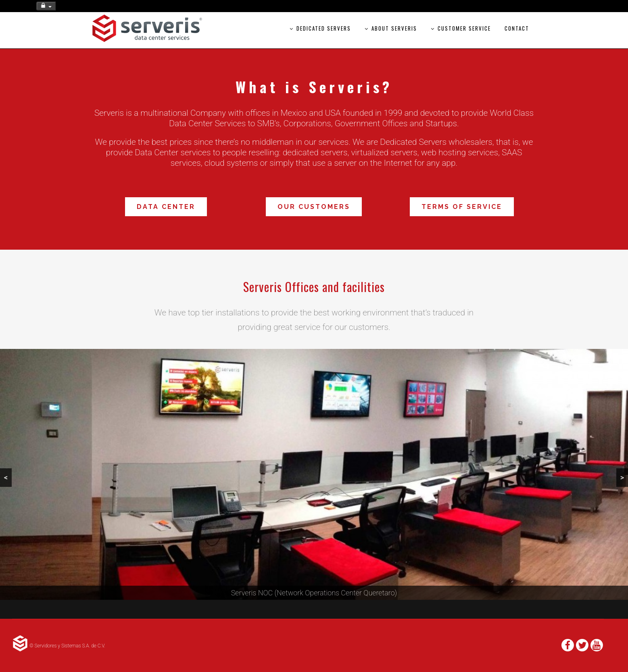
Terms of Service (462, 207)
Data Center (166, 207)
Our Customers (314, 207)
